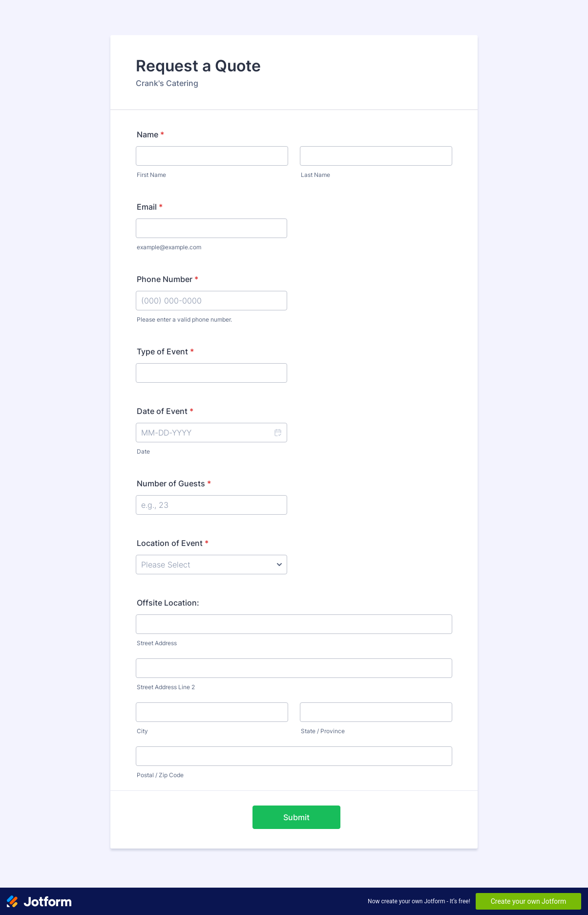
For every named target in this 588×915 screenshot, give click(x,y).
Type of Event (165, 351)
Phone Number (168, 279)
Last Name (315, 175)
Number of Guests (174, 483)
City (142, 731)
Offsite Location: (168, 603)
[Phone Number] (211, 301)
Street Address (157, 643)
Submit (296, 817)
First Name (151, 175)
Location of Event (173, 543)
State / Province (323, 731)
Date (143, 451)
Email (150, 207)
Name (150, 134)
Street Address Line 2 (166, 687)
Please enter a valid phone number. (184, 319)
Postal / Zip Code (160, 775)
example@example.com (169, 247)
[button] (277, 433)
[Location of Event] (211, 565)
